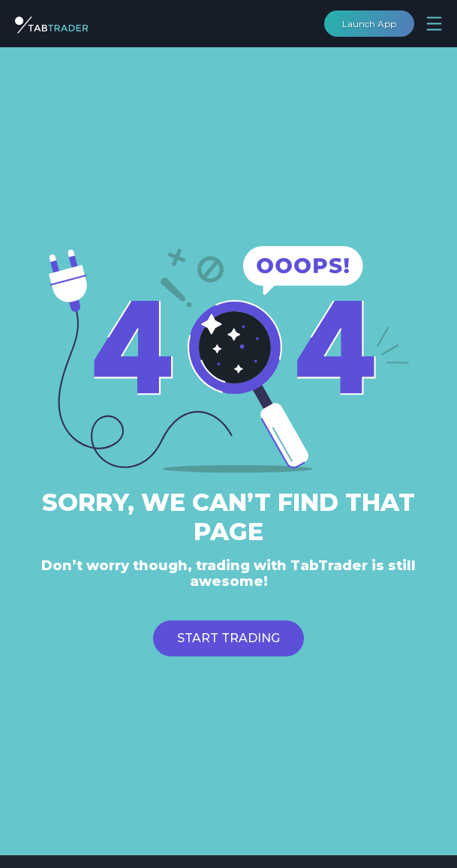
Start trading (228, 638)
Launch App (369, 24)
